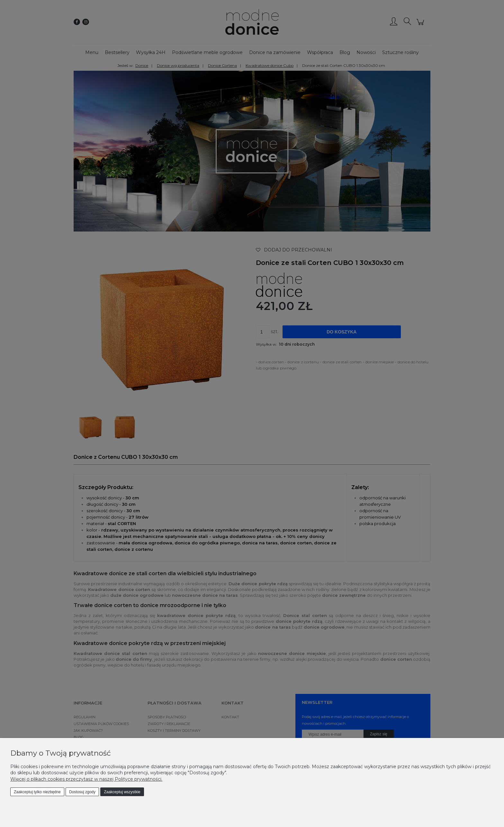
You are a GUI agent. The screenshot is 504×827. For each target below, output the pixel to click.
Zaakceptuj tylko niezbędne (37, 792)
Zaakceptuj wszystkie (122, 792)
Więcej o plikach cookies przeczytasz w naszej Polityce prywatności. (86, 779)
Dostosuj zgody (82, 792)
